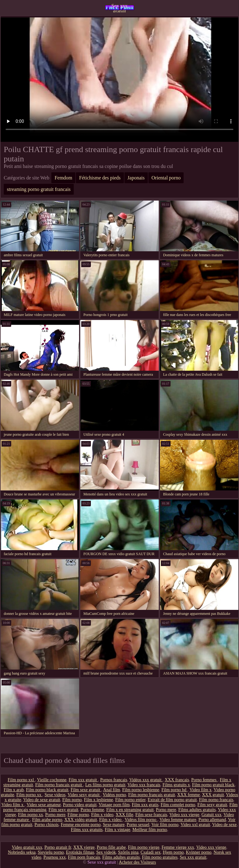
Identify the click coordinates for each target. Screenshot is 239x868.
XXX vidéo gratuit (81, 820)
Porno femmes (204, 780)
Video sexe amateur (44, 805)
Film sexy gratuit (212, 805)
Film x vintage (118, 830)
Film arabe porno (47, 820)
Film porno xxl (21, 780)
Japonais (136, 178)
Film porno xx (30, 795)
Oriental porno (166, 178)
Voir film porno (165, 825)
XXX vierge (84, 847)
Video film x (201, 790)
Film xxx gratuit (83, 780)
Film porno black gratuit (47, 790)
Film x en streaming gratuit (130, 810)
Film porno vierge (144, 847)
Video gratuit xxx (27, 847)
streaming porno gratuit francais (39, 189)
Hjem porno (173, 852)
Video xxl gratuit (195, 825)
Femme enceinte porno (81, 825)
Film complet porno (178, 805)
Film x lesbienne (98, 800)
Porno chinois (47, 825)
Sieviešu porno (51, 852)
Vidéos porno (114, 795)
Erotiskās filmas (80, 852)
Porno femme (92, 810)
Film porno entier (130, 800)
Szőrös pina (128, 852)
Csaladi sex (151, 852)
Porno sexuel (138, 825)
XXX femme (189, 795)
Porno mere (166, 810)
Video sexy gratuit (84, 795)
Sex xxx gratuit (119, 8)
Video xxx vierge (184, 815)
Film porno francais (216, 800)
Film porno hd (175, 790)
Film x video (102, 815)
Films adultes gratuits (197, 810)
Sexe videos (55, 795)
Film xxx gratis (145, 805)
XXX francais (177, 780)
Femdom (63, 178)
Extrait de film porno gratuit (172, 800)
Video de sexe (224, 825)
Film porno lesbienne (141, 790)
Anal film (112, 790)
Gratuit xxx (211, 815)
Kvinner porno (199, 852)
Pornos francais (114, 780)
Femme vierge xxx (178, 847)
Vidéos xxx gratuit (146, 780)
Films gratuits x (176, 785)
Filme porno (78, 815)
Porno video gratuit (80, 805)
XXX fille (124, 815)
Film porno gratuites (160, 857)
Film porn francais (84, 857)
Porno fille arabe (111, 847)
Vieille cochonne (52, 780)
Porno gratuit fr (58, 847)
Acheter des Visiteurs (137, 862)
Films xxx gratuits (87, 830)
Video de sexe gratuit (42, 800)
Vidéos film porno (141, 820)
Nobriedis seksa (22, 852)
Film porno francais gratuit (59, 785)
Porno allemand (212, 820)
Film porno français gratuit (152, 795)
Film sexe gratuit (86, 790)
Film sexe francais (151, 815)
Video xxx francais (144, 785)
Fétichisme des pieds (100, 178)
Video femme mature (178, 820)
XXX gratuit (213, 795)
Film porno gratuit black (213, 785)
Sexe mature (114, 825)
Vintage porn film (114, 805)
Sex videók (106, 852)
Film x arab (14, 790)
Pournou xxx (54, 857)
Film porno (72, 800)
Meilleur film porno (150, 830)
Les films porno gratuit (105, 785)
